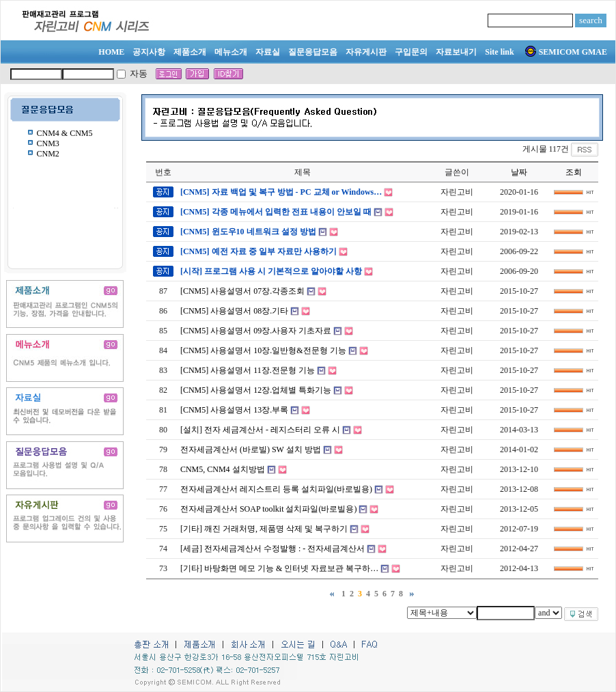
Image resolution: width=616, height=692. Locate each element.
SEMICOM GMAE (566, 52)
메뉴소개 (231, 52)
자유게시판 (366, 52)
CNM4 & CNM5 (65, 133)
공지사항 (149, 52)
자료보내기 (456, 52)
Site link (499, 52)
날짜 (519, 172)
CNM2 (48, 154)
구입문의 (411, 52)
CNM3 (48, 143)
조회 (574, 172)
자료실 (268, 52)
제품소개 (190, 52)
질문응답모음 (313, 52)
